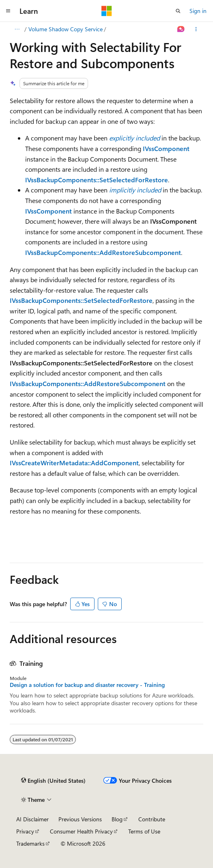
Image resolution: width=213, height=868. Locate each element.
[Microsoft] (107, 11)
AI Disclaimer (32, 819)
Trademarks (30, 843)
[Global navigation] (8, 11)
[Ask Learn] (181, 29)
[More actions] (196, 29)
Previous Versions (80, 819)
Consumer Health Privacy (81, 831)
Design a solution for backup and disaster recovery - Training (87, 685)
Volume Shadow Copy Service (66, 29)
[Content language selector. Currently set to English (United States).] (53, 780)
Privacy (25, 831)
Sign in (198, 11)
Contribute (152, 819)
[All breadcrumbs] (17, 29)
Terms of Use (144, 831)
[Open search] (178, 11)
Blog (117, 819)
